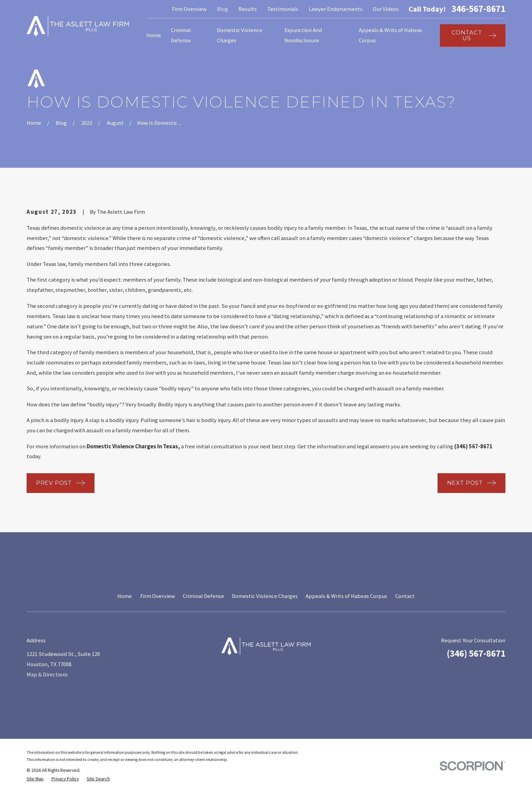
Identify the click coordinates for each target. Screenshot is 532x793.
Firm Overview (189, 9)
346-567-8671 (478, 9)
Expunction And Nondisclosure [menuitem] (303, 35)
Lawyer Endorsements (336, 9)
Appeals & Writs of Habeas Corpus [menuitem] (390, 35)
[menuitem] (35, 779)
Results (248, 9)
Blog (223, 9)
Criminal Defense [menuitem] (181, 35)
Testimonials (283, 9)
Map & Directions (47, 675)
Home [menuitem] (154, 35)
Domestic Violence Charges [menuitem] (240, 35)
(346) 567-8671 (476, 653)
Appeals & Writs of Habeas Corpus (346, 596)
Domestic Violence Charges (265, 596)
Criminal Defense (203, 596)
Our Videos (386, 9)
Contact (405, 596)
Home (125, 596)
